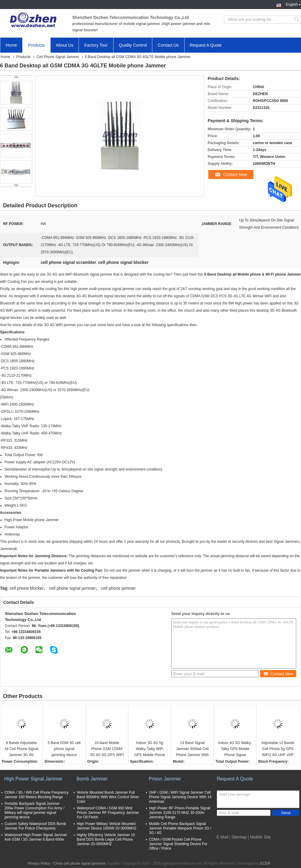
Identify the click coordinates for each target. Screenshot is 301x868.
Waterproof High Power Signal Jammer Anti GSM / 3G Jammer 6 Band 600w (36, 837)
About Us (65, 45)
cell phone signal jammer (72, 588)
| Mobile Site (259, 837)
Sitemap (239, 837)
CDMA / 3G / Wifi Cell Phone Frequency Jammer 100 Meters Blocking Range (37, 795)
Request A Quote (206, 45)
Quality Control (133, 45)
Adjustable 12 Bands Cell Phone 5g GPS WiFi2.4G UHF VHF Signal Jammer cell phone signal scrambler (278, 749)
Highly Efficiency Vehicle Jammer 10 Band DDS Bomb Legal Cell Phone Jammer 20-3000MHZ (106, 839)
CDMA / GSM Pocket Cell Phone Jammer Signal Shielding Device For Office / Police (178, 844)
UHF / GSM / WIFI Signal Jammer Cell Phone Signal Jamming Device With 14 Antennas (180, 797)
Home (11, 45)
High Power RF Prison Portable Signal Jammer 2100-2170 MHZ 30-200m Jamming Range (180, 813)
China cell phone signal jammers (79, 863)
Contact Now (235, 175)
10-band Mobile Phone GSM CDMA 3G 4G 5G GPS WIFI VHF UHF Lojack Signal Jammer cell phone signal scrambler (107, 749)
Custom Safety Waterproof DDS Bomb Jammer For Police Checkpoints (35, 826)
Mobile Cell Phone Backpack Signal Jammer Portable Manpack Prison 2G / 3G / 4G (180, 828)
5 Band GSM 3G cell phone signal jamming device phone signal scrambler (64, 749)
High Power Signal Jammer (33, 779)
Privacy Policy (39, 863)
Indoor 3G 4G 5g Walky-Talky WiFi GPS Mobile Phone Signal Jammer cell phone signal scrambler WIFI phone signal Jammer (150, 749)
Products (36, 45)
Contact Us (168, 45)
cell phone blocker (27, 588)
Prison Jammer (165, 779)
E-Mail (222, 837)
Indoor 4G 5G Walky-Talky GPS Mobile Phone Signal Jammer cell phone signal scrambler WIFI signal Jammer (235, 749)
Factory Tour (96, 45)
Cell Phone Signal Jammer (58, 57)
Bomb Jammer (92, 779)
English (293, 4)
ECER (265, 863)
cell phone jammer (118, 588)
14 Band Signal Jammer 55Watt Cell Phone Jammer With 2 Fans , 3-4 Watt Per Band (192, 749)
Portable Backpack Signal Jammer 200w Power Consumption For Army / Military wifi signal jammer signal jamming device (34, 810)
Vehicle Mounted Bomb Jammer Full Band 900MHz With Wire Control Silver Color (108, 797)
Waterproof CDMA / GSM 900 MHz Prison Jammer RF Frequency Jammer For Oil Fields (108, 813)
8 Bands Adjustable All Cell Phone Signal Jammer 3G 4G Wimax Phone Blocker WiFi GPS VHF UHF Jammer (21, 749)
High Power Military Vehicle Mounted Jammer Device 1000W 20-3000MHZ (107, 826)
